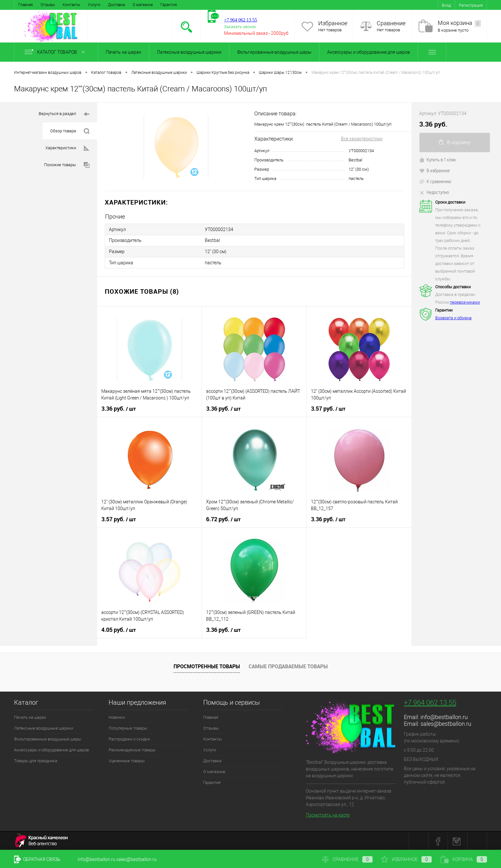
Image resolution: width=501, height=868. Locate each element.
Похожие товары (67, 165)
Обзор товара (70, 131)
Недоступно (434, 192)
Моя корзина (459, 23)
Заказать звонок (240, 27)
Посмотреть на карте (328, 814)
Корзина (464, 859)
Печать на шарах (123, 52)
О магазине (143, 5)
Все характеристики (362, 139)
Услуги (94, 5)
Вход (446, 5)
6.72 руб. (223, 518)
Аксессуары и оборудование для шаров (369, 52)
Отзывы (48, 5)
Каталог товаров (56, 52)
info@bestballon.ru (444, 716)
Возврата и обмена (453, 318)
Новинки (117, 716)
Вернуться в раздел (64, 114)
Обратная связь (37, 859)
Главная (26, 5)
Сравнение (391, 23)
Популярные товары (128, 727)
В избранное (435, 170)
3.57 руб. (328, 408)
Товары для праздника (36, 760)
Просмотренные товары (207, 666)
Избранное (333, 23)
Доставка (116, 5)
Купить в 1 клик (438, 159)
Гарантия (169, 5)
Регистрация (471, 5)
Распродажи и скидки (129, 738)
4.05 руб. (119, 629)
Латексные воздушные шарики (189, 52)
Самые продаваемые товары (288, 666)
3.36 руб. (119, 408)
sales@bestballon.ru (446, 723)
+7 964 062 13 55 (430, 702)
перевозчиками (465, 302)
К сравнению (435, 181)
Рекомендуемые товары (132, 749)
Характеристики (67, 148)
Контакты (71, 5)
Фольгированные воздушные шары (274, 52)
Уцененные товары (127, 760)
